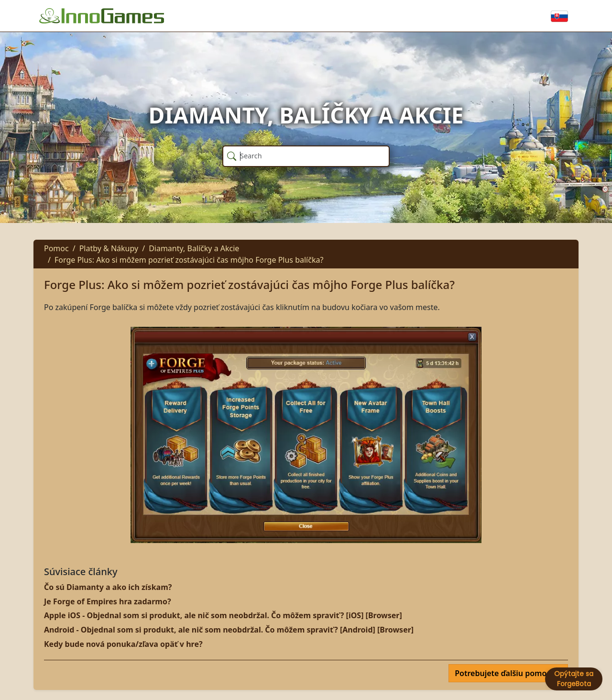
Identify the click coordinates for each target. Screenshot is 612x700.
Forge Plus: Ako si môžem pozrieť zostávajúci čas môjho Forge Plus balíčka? (189, 260)
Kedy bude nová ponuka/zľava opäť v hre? (123, 644)
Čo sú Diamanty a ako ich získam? (108, 587)
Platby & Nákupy (109, 248)
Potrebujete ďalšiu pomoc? (505, 673)
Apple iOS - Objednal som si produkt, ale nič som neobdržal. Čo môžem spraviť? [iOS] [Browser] (223, 615)
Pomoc (56, 248)
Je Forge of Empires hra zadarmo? (108, 601)
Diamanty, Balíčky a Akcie (194, 248)
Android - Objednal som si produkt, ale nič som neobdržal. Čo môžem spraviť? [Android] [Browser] (229, 630)
